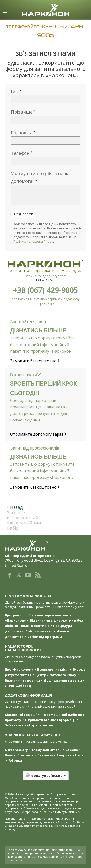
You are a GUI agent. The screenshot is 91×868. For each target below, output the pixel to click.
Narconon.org (16, 750)
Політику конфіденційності (33, 241)
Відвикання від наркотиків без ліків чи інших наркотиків (44, 623)
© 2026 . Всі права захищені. (41, 794)
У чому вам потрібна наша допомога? (40, 177)
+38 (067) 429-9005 (45, 290)
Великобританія (19, 755)
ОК (62, 856)
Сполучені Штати (47, 750)
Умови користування (37, 801)
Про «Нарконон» (19, 669)
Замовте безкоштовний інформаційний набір (22, 518)
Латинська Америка (54, 755)
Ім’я (15, 92)
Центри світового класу (56, 675)
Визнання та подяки (22, 680)
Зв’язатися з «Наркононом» (29, 725)
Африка (15, 760)
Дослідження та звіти (63, 680)
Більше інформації (21, 715)
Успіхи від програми (45, 637)
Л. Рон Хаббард (18, 686)
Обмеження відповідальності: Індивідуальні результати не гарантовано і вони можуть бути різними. (43, 810)
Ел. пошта (22, 133)
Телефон (20, 153)
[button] (45, 778)
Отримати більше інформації (50, 720)
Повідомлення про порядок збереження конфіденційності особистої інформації (42, 805)
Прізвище (22, 112)
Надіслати (24, 214)
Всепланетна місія (53, 669)
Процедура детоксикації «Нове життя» (38, 628)
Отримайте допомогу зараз (46, 276)
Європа (72, 750)
